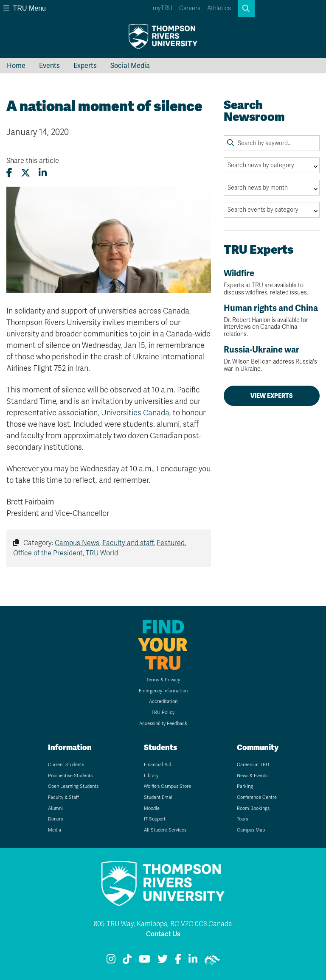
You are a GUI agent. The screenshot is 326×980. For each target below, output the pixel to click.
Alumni (55, 808)
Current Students (66, 765)
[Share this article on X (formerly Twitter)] (25, 173)
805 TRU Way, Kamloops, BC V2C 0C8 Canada (163, 924)
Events (49, 66)
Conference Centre (257, 797)
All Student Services (165, 830)
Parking (245, 786)
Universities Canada (135, 413)
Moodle (152, 808)
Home (16, 66)
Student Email (159, 797)
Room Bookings (253, 808)
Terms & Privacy (163, 680)
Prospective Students (70, 776)
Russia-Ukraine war (272, 359)
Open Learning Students (73, 786)
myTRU (163, 8)
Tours (242, 819)
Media (55, 830)
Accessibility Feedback (163, 724)
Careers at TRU (253, 765)
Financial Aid (157, 765)
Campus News (77, 543)
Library (151, 776)
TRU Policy (163, 713)
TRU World (102, 553)
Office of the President (48, 553)
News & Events (252, 776)
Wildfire (272, 282)
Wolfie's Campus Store (167, 786)
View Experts (272, 396)
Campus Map (251, 830)
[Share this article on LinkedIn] (43, 173)
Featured (171, 543)
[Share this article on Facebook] (9, 173)
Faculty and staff (128, 543)
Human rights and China (272, 321)
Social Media (130, 66)
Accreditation (163, 701)
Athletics (219, 8)
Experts (85, 66)
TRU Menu (25, 8)
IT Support (155, 819)
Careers (190, 8)
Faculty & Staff (63, 797)
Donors (55, 819)
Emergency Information (163, 691)
